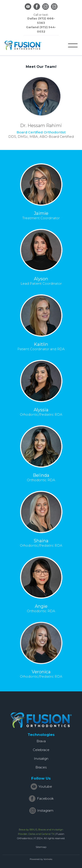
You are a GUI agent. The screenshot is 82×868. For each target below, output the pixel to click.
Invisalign (41, 759)
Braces (41, 767)
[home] (23, 45)
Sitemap (41, 847)
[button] (73, 45)
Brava (41, 741)
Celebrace (41, 750)
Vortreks (48, 859)
